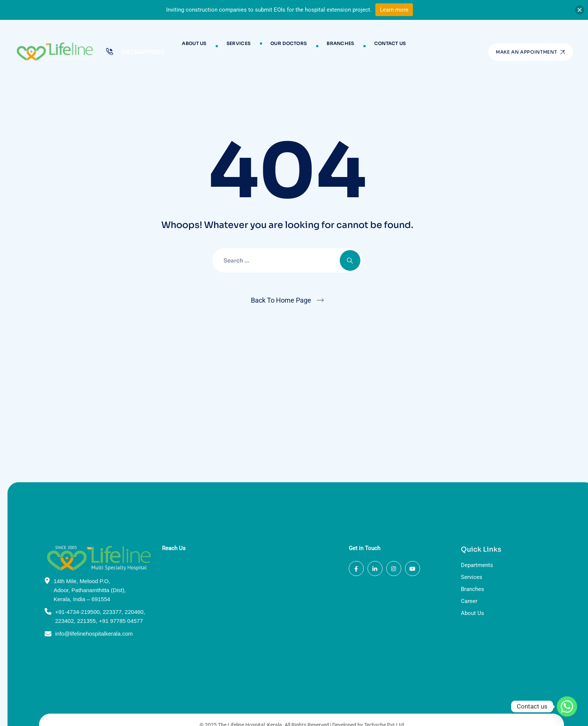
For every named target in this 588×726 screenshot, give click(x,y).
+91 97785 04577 (113, 549)
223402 (57, 549)
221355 (79, 549)
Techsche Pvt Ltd (376, 653)
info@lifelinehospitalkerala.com (86, 562)
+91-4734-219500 (70, 540)
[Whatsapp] (567, 706)
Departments (469, 493)
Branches (335, 46)
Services (243, 46)
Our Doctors (289, 46)
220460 (127, 540)
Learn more (394, 10)
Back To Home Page (281, 300)
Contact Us (380, 46)
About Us (204, 46)
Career (462, 529)
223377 (105, 540)
